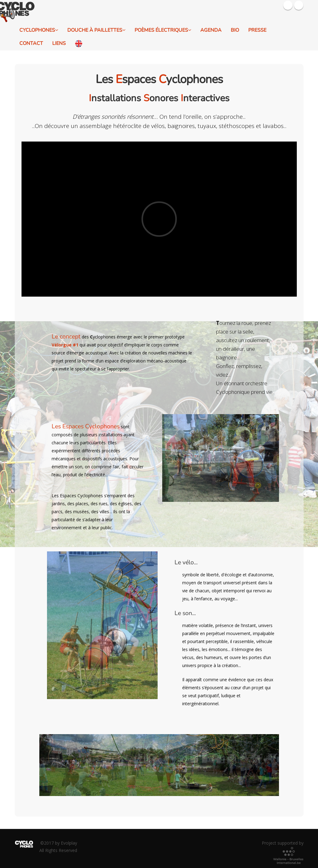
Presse (257, 30)
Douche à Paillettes (96, 30)
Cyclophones (39, 30)
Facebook (288, 5)
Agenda (211, 30)
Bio (235, 30)
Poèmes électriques (163, 30)
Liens (59, 43)
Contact (31, 43)
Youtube (299, 5)
